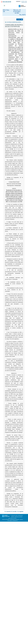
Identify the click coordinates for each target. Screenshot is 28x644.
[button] (20, 19)
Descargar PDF (7, 2)
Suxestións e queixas (19, 519)
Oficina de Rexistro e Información (8, 519)
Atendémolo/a (15, 520)
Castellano (24, 1)
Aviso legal (10, 520)
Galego (18, 1)
